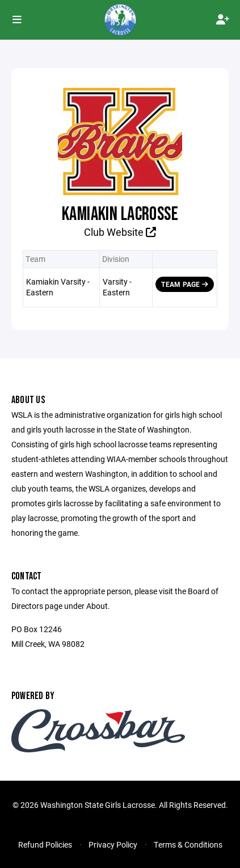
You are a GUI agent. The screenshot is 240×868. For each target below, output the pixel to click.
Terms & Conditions (188, 844)
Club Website (120, 232)
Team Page (185, 284)
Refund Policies (45, 844)
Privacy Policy (113, 844)
